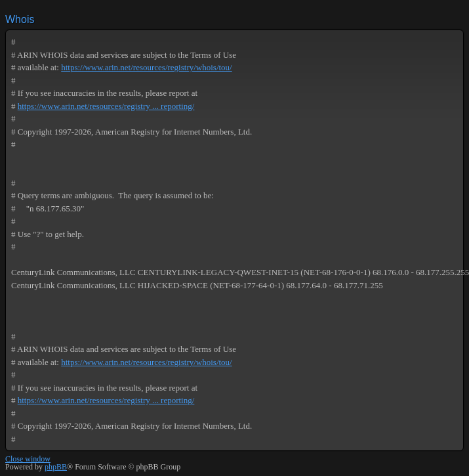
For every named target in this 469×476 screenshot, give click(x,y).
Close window (28, 459)
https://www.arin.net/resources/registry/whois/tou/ (147, 67)
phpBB (56, 467)
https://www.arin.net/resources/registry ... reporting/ (106, 106)
